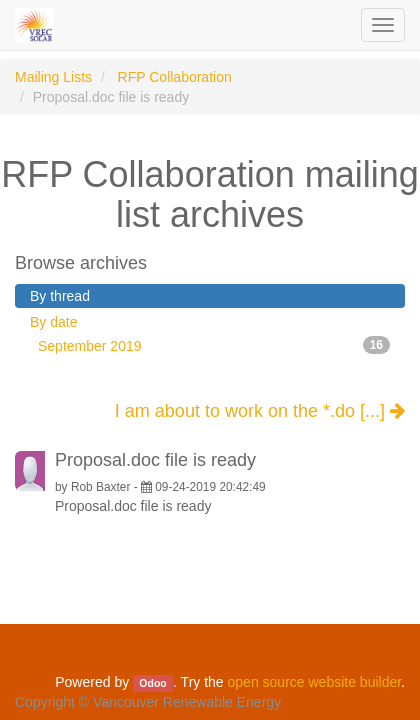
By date (53, 322)
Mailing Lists (53, 77)
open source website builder (315, 682)
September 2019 (214, 345)
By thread (60, 296)
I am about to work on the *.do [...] (260, 411)
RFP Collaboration (175, 77)
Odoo (152, 683)
